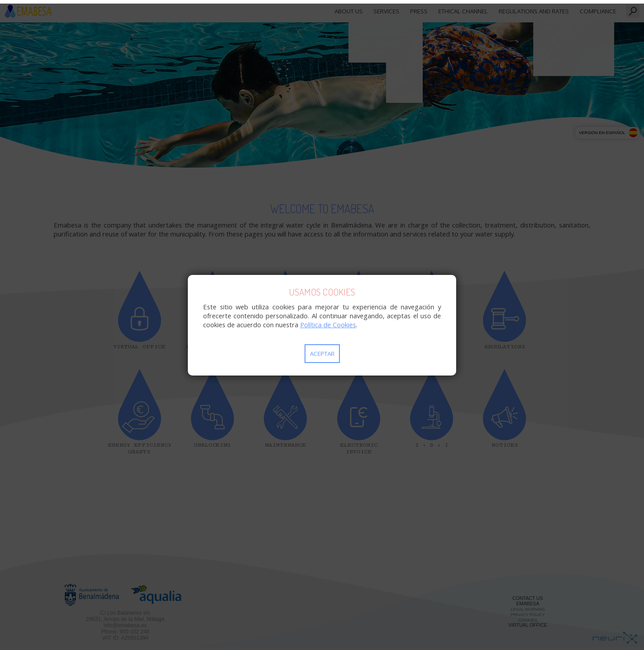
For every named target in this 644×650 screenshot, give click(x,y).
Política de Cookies (328, 325)
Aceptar (322, 354)
